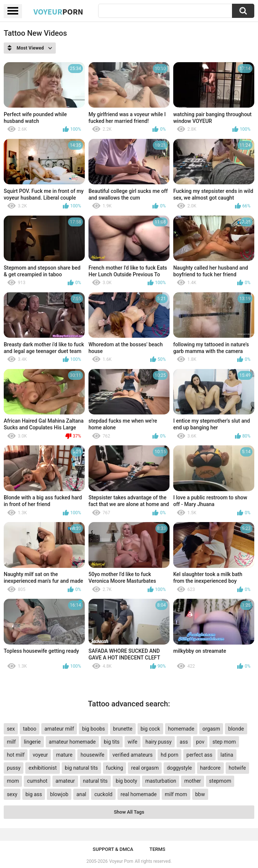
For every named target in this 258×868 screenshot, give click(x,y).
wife (132, 742)
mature (64, 755)
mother (193, 781)
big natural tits (81, 768)
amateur (65, 781)
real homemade (138, 794)
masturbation (161, 781)
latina (227, 755)
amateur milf (59, 729)
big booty (126, 781)
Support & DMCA (113, 849)
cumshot (37, 781)
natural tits (95, 781)
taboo (30, 729)
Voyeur (58, 12)
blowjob (59, 794)
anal (81, 794)
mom (13, 781)
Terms (157, 849)
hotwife (237, 768)
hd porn (169, 755)
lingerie (32, 742)
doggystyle (179, 768)
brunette (123, 729)
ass (184, 742)
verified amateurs (133, 755)
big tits (112, 742)
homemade (181, 729)
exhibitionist (43, 768)
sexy (12, 794)
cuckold (104, 794)
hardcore (210, 768)
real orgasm (145, 768)
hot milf (16, 755)
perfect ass (200, 755)
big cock (150, 729)
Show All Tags (129, 812)
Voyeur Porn (121, 861)
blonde (236, 729)
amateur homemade (72, 742)
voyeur (40, 755)
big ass (34, 794)
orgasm (211, 729)
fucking (115, 768)
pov (200, 742)
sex (11, 729)
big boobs (94, 729)
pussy (14, 768)
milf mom (176, 794)
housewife (93, 755)
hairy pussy (158, 742)
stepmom (220, 781)
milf (11, 742)
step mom (224, 742)
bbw (200, 794)
